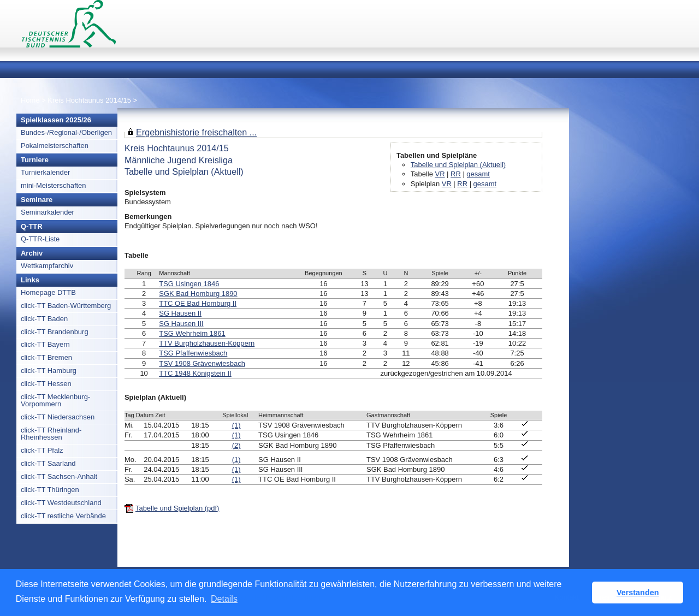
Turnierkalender (45, 172)
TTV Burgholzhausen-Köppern (207, 343)
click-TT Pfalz (42, 450)
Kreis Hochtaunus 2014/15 (90, 100)
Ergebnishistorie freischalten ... (196, 132)
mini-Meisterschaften (54, 185)
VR (440, 174)
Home (30, 100)
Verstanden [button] (638, 593)
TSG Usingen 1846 (189, 284)
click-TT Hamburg (49, 371)
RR (456, 174)
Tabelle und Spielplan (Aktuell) (458, 165)
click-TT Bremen (46, 357)
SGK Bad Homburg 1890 (198, 294)
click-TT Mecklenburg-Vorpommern (55, 400)
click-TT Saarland (48, 463)
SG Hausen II (180, 313)
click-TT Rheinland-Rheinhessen (51, 434)
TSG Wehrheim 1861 (192, 333)
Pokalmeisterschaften (55, 146)
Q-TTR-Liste (40, 239)
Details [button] (224, 599)
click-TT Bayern (45, 344)
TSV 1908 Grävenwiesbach (202, 363)
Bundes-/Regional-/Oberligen (66, 132)
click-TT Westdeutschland (61, 503)
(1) (236, 425)
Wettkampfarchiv (47, 266)
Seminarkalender (48, 212)
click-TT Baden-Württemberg (66, 306)
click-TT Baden (44, 319)
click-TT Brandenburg (55, 332)
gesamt (478, 174)
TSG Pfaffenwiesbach (193, 353)
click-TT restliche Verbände (63, 516)
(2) (236, 445)
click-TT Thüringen (50, 490)
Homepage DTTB (48, 292)
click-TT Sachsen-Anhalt (59, 476)
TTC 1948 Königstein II (195, 373)
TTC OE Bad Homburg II (198, 303)
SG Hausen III (181, 324)
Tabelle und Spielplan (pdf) (177, 508)
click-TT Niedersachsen (58, 417)
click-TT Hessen (46, 384)
